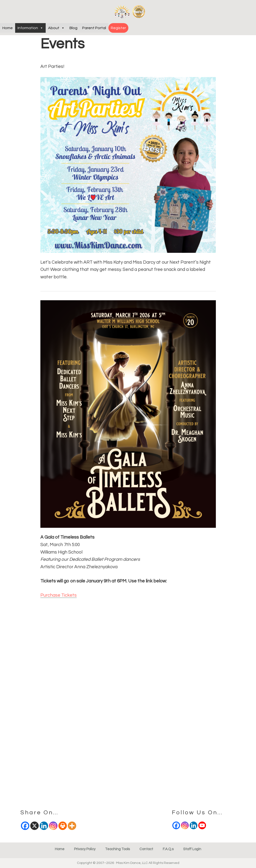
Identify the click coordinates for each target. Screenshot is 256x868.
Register (118, 28)
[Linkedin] (194, 825)
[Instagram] (185, 825)
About (56, 28)
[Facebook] (176, 825)
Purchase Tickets (59, 595)
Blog (73, 28)
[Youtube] (202, 825)
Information (30, 28)
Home (8, 28)
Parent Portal (94, 28)
